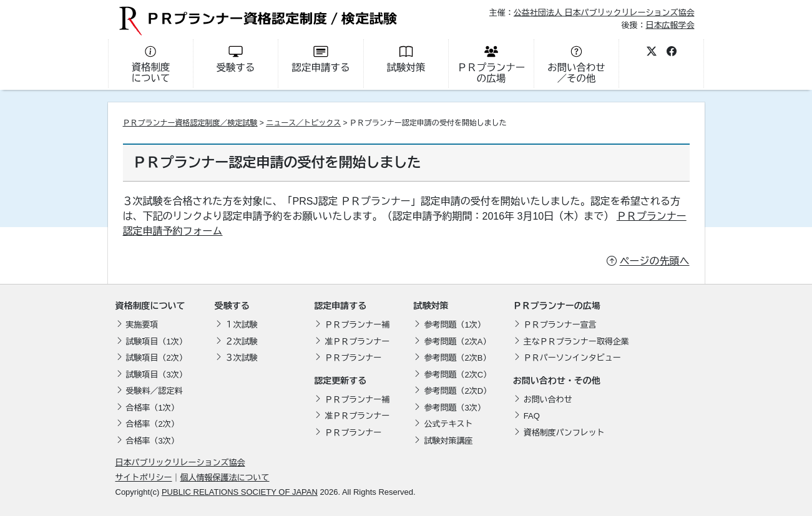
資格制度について (150, 306)
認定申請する (340, 306)
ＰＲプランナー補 (357, 325)
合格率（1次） (153, 408)
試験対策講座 (448, 441)
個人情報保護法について (225, 478)
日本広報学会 (670, 25)
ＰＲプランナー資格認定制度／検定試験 (190, 123)
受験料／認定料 (154, 391)
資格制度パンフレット (564, 433)
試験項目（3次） (157, 375)
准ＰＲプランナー (357, 342)
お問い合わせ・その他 (557, 381)
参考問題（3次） (454, 408)
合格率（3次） (153, 441)
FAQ (532, 416)
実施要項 (142, 325)
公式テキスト (448, 424)
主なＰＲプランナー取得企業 (576, 342)
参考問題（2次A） (457, 342)
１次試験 (242, 325)
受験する (232, 306)
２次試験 (242, 342)
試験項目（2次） (157, 358)
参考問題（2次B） (457, 358)
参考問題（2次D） (457, 391)
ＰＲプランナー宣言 (560, 325)
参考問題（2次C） (457, 375)
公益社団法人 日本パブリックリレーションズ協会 (604, 13)
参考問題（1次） (454, 325)
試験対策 (431, 306)
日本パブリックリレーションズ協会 (180, 463)
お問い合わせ (548, 400)
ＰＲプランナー (353, 358)
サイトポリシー (144, 478)
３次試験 (242, 358)
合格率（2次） (153, 424)
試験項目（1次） (157, 342)
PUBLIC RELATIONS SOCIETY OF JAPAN (240, 492)
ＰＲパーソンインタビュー (572, 358)
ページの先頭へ (655, 261)
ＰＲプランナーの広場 (557, 306)
